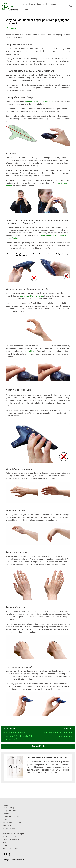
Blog (48, 4)
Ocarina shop (9, 808)
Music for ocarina (10, 848)
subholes (32, 351)
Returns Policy (9, 825)
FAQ (5, 842)
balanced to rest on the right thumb (39, 101)
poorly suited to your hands (31, 296)
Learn (41, 3)
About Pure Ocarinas (12, 817)
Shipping (7, 814)
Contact (25, 10)
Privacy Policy (9, 828)
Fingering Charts (10, 811)
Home (24, 4)
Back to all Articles (38, 746)
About (54, 4)
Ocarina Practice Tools (13, 839)
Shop (32, 3)
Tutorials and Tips (11, 837)
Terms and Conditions (12, 823)
